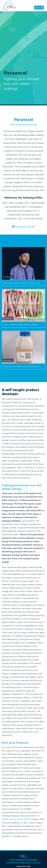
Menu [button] (38, 8)
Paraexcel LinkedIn (25, 226)
